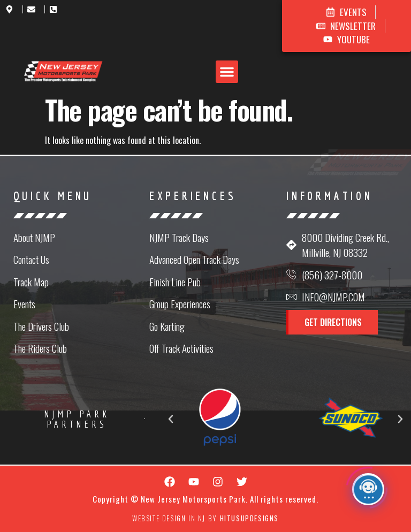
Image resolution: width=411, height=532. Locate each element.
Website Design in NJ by (205, 518)
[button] (227, 72)
